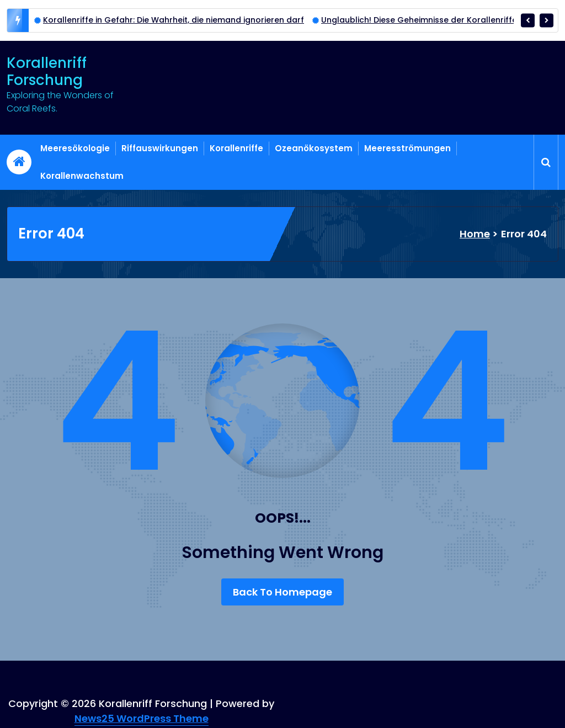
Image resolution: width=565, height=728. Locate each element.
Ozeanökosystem (314, 148)
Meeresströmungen (407, 148)
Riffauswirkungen (160, 148)
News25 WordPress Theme (142, 718)
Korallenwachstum (82, 176)
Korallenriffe (236, 148)
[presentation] (528, 20)
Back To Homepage (282, 592)
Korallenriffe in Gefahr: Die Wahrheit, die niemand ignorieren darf (174, 20)
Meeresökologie (75, 148)
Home (475, 234)
